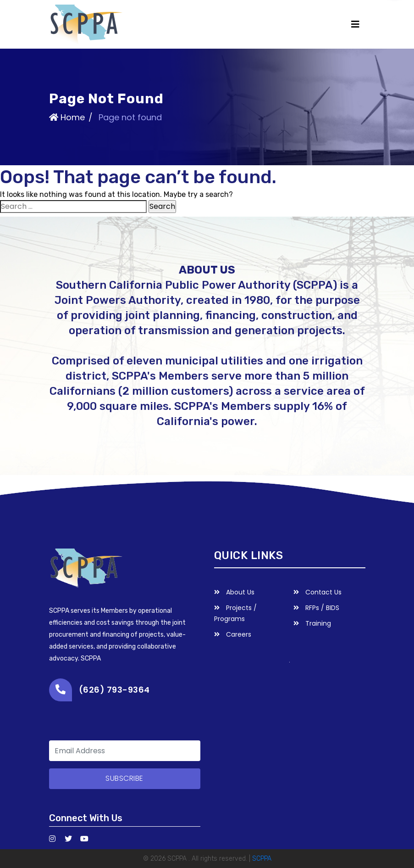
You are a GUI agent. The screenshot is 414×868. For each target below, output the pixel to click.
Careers (233, 634)
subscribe (124, 778)
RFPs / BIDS (316, 608)
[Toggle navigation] (355, 24)
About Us (234, 592)
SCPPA (262, 859)
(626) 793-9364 (114, 690)
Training (312, 623)
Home (67, 117)
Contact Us (317, 592)
